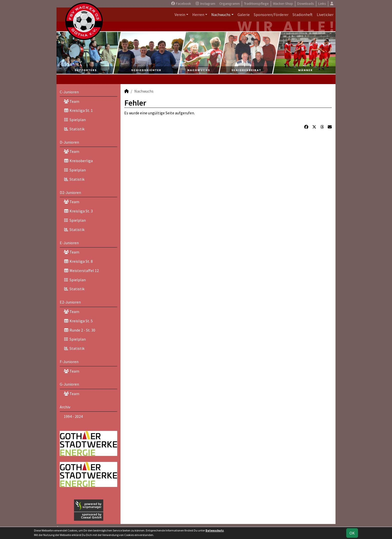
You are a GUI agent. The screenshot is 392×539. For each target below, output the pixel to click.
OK (352, 533)
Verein (180, 15)
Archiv (65, 407)
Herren (198, 15)
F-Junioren (69, 362)
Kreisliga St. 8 (78, 261)
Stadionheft (303, 15)
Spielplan (75, 120)
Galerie (244, 15)
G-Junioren (69, 384)
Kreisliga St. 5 (78, 321)
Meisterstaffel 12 (81, 271)
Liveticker (325, 15)
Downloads (306, 4)
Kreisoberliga (78, 161)
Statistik (74, 129)
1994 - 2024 (73, 416)
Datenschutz (215, 530)
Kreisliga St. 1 (78, 110)
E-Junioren (69, 243)
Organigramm (229, 4)
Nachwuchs (221, 15)
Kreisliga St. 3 (78, 211)
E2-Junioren (70, 302)
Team (71, 101)
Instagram (205, 4)
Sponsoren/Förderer (271, 15)
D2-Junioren (70, 192)
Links (322, 4)
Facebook (181, 4)
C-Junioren (69, 92)
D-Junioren (69, 142)
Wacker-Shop (283, 4)
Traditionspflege (256, 4)
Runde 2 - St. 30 (79, 330)
